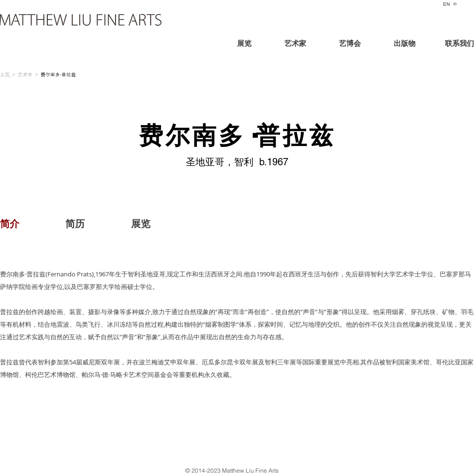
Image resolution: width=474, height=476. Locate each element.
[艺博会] (350, 45)
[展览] (261, 45)
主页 (5, 75)
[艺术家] (295, 45)
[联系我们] (451, 45)
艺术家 (25, 75)
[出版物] (404, 45)
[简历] (75, 224)
